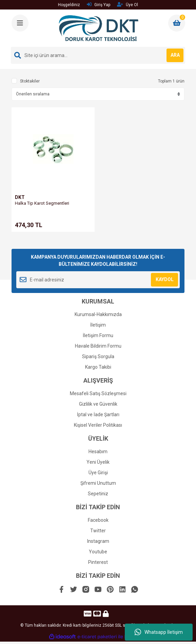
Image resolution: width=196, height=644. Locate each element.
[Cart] (177, 23)
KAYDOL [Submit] (165, 279)
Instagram (98, 541)
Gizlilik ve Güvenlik (98, 404)
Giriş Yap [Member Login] (99, 5)
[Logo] (99, 28)
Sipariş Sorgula (98, 356)
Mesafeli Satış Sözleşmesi (98, 393)
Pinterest (98, 562)
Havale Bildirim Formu (98, 346)
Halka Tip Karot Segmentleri (42, 203)
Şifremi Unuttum (98, 483)
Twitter (98, 531)
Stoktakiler (30, 81)
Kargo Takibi (98, 367)
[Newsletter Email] (98, 280)
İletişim (98, 325)
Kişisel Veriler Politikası (98, 425)
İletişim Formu (98, 335)
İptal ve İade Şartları (98, 415)
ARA (175, 55)
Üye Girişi (98, 473)
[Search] (98, 55)
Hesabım (98, 452)
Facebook (98, 520)
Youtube (98, 552)
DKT (20, 197)
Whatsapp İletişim (159, 632)
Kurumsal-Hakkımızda (98, 314)
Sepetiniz (98, 494)
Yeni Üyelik (98, 462)
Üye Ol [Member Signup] (128, 5)
